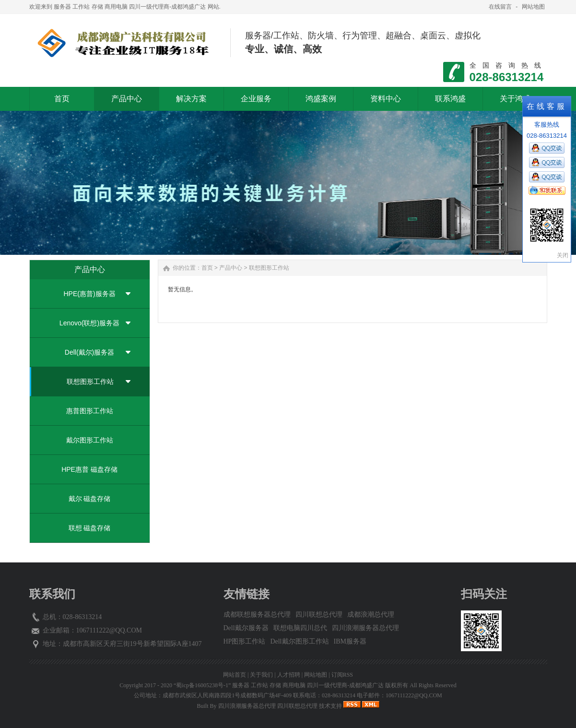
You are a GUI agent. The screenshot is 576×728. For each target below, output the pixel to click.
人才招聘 (289, 675)
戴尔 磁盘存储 (90, 499)
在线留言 (500, 7)
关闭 (563, 255)
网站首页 (235, 675)
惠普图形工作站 (90, 411)
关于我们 (261, 675)
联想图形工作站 (90, 382)
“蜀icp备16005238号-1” (202, 685)
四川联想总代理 (319, 615)
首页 (207, 268)
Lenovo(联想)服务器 (89, 323)
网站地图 (533, 7)
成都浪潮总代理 (371, 615)
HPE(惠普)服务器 (89, 294)
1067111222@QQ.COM (109, 630)
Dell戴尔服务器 (246, 628)
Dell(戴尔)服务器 (89, 352)
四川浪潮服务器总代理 (365, 628)
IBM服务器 (350, 641)
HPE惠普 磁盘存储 (89, 469)
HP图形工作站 (245, 641)
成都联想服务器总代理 (257, 615)
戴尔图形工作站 (90, 440)
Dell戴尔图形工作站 (299, 641)
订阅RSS (342, 675)
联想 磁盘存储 (90, 528)
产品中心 (231, 268)
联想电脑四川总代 (300, 628)
